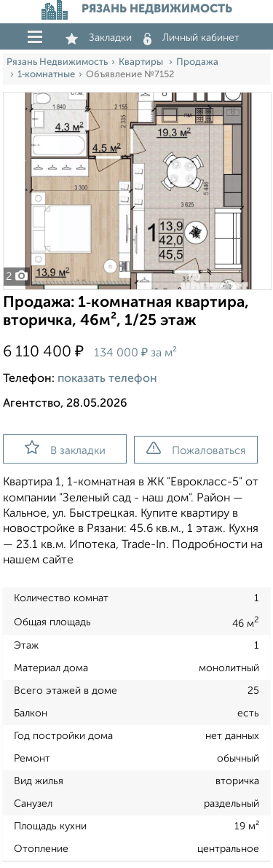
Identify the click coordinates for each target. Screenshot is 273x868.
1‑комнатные (46, 75)
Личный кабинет (191, 38)
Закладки (99, 38)
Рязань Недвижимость (57, 62)
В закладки (65, 448)
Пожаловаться (196, 449)
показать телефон (107, 379)
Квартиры (142, 62)
